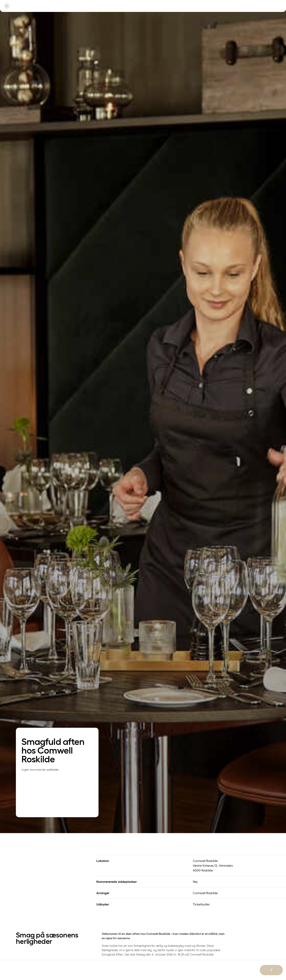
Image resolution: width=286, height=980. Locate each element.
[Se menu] (263, 8)
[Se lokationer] (225, 8)
